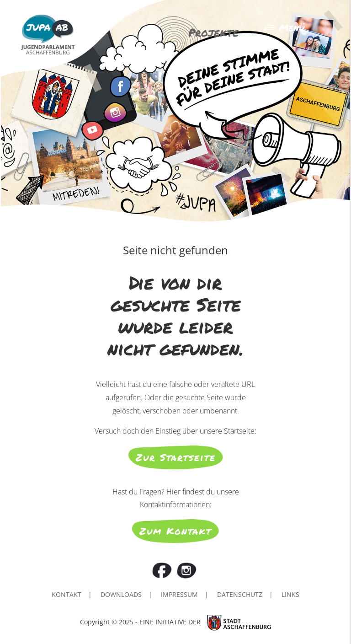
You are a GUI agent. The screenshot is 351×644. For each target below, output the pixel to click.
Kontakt (66, 594)
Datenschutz (240, 594)
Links (290, 594)
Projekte (213, 32)
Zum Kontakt (175, 531)
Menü (284, 27)
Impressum (179, 594)
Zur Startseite (176, 457)
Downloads (121, 594)
